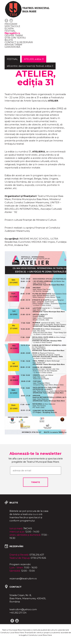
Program (11, 24)
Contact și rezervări (19, 42)
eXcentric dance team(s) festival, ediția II (30, 66)
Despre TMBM (14, 35)
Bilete (9, 40)
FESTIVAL (10, 31)
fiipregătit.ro (12, 33)
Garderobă (12, 47)
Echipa (9, 29)
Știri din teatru (15, 38)
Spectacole (12, 26)
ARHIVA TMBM (13, 45)
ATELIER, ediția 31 (34, 59)
